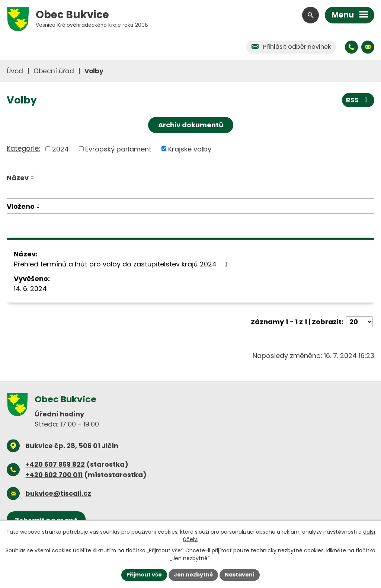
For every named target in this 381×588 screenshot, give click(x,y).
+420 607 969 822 (55, 464)
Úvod (15, 71)
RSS (358, 100)
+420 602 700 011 (54, 475)
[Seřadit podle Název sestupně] (33, 179)
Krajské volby (190, 149)
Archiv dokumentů (191, 125)
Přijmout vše (144, 575)
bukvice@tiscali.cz (58, 493)
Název (18, 178)
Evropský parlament (118, 149)
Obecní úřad (54, 71)
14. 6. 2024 (30, 289)
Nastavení (240, 575)
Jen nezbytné (193, 575)
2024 (60, 149)
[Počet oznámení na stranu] (359, 322)
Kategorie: (23, 148)
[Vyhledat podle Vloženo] (190, 221)
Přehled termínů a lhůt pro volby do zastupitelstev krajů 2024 (122, 264)
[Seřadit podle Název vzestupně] (33, 176)
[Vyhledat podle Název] (190, 191)
